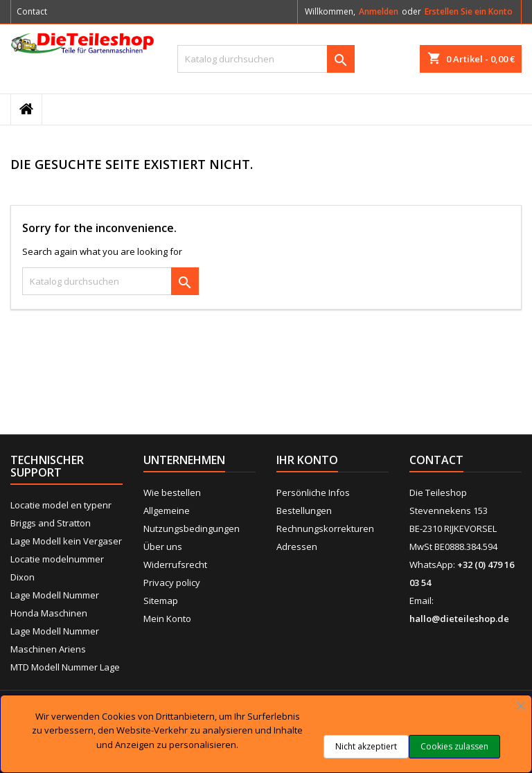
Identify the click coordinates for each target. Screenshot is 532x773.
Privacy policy (172, 583)
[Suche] (266, 59)
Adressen (297, 547)
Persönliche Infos (313, 492)
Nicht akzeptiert (366, 746)
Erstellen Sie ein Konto (469, 11)
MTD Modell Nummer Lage (65, 667)
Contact (32, 11)
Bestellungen (304, 510)
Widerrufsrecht (175, 565)
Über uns (163, 547)
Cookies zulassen (454, 746)
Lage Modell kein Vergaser (66, 541)
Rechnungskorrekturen (325, 528)
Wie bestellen (172, 492)
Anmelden (379, 11)
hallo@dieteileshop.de (459, 619)
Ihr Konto (307, 460)
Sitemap (161, 601)
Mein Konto (167, 619)
